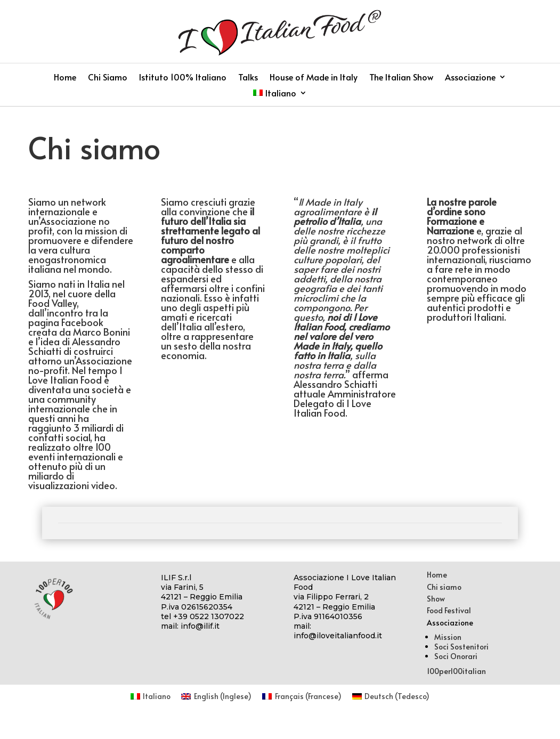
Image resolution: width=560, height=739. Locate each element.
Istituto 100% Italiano (183, 78)
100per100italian (456, 671)
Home (65, 78)
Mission (448, 637)
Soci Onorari (456, 656)
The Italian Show (401, 78)
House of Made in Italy (314, 78)
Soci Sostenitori (461, 647)
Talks (248, 78)
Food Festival (449, 610)
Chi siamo (444, 587)
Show (436, 599)
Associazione (470, 78)
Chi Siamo (108, 78)
